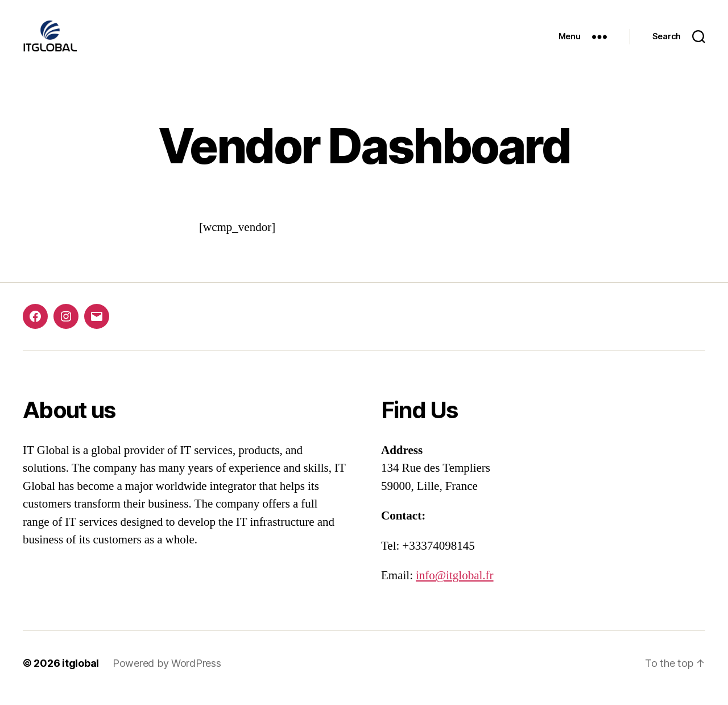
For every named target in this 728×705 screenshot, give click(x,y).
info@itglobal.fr (455, 585)
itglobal (80, 673)
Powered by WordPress (167, 673)
